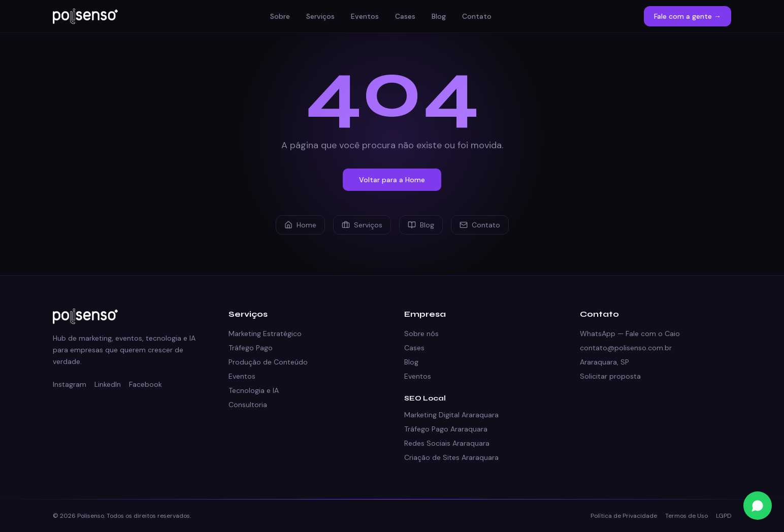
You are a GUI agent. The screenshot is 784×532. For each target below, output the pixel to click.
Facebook (145, 384)
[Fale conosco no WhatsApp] (758, 506)
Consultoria (248, 405)
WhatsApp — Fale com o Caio (630, 334)
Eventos (365, 16)
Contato (477, 16)
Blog (439, 16)
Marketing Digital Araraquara (451, 415)
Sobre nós (421, 334)
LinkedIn (108, 384)
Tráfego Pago (251, 348)
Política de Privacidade (624, 516)
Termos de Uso (687, 516)
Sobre (280, 16)
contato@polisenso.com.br (626, 348)
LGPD (724, 516)
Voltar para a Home (392, 180)
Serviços (320, 16)
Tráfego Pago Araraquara (446, 429)
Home (300, 225)
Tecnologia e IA (254, 390)
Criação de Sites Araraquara (451, 457)
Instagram (70, 384)
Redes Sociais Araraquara (447, 443)
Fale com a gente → (688, 16)
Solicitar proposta (610, 376)
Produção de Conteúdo (268, 362)
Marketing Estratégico (265, 334)
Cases (405, 16)
